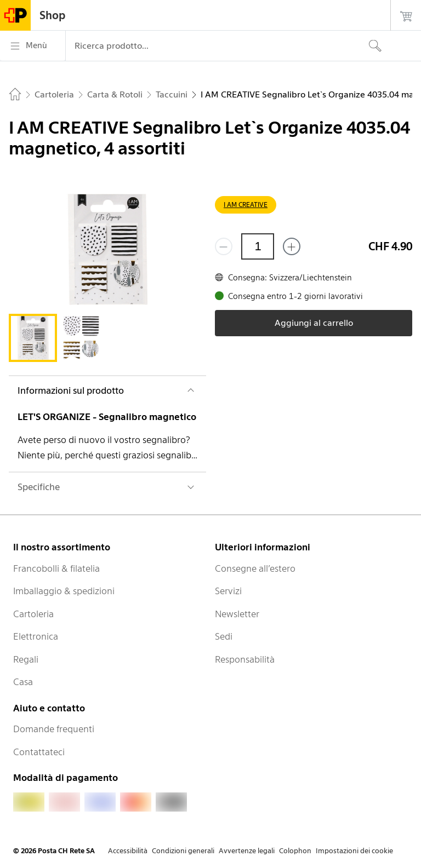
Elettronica (36, 636)
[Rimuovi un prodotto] (224, 246)
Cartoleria (33, 614)
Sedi (224, 636)
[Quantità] (258, 246)
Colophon (295, 851)
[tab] (33, 338)
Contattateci (39, 752)
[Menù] (33, 46)
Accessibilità (128, 851)
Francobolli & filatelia (56, 568)
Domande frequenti (54, 729)
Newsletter (237, 614)
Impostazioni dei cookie (354, 851)
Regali (26, 659)
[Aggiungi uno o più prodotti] (292, 246)
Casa (23, 682)
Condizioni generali (183, 851)
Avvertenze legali (247, 851)
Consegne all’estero (255, 568)
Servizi (228, 591)
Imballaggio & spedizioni (64, 591)
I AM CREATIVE (246, 205)
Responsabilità (245, 659)
